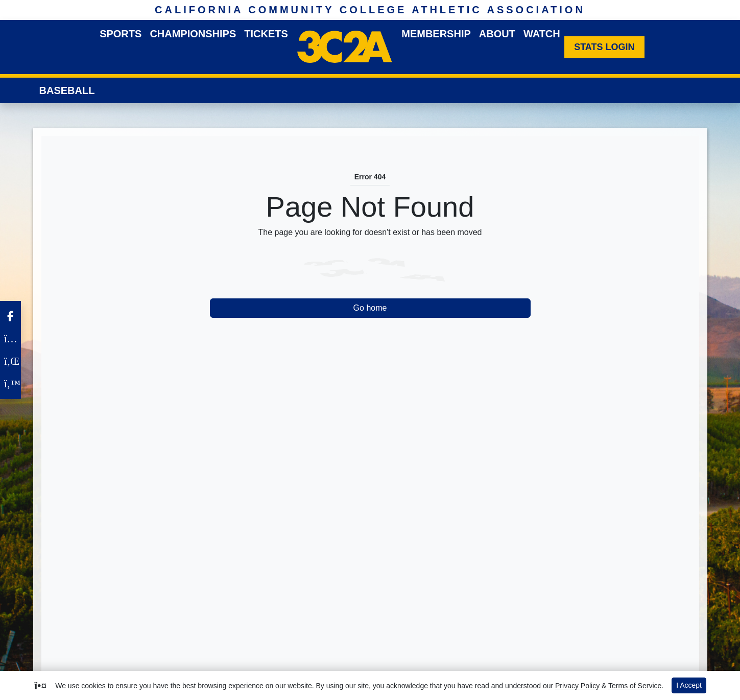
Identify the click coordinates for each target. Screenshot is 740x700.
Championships (193, 34)
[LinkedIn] (10, 361)
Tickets (266, 34)
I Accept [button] (689, 685)
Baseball (67, 90)
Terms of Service (635, 686)
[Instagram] (10, 339)
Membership (436, 34)
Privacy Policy (577, 686)
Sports (121, 34)
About (497, 34)
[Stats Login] (604, 47)
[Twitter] (10, 384)
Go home (370, 308)
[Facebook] (10, 316)
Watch (542, 34)
